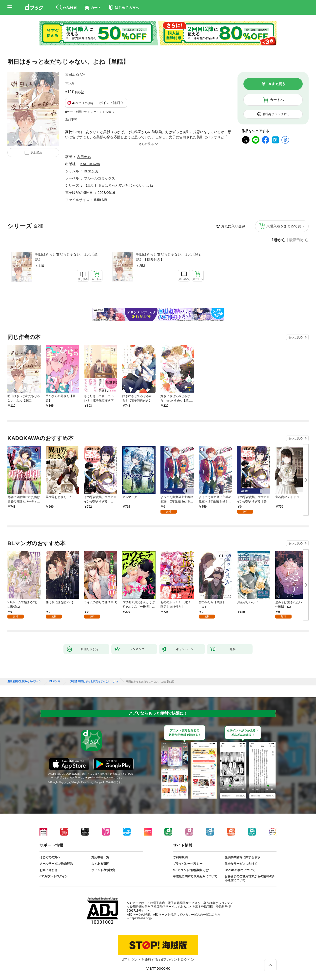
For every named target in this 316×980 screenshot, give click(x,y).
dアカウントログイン (54, 876)
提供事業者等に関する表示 (242, 857)
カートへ (277, 100)
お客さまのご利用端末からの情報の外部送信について (250, 878)
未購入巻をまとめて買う (285, 226)
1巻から (279, 240)
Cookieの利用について (240, 870)
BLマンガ (91, 171)
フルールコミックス (99, 178)
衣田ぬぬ (72, 75)
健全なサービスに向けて (241, 864)
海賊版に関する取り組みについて (195, 876)
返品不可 (71, 120)
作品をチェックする (276, 114)
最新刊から (299, 240)
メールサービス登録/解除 (56, 864)
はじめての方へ (50, 857)
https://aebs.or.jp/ (141, 918)
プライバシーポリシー (188, 864)
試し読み (37, 153)
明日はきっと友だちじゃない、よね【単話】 (66, 257)
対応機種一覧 (100, 857)
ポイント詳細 (110, 103)
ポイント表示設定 (103, 870)
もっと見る (296, 337)
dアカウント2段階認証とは (191, 870)
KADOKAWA (90, 164)
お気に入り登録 (233, 226)
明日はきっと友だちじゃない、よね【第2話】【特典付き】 (168, 257)
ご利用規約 (180, 857)
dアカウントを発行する (140, 960)
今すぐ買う (277, 84)
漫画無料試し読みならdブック (24, 681)
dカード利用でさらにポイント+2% (88, 112)
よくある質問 (100, 864)
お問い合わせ (48, 870)
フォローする (82, 75)
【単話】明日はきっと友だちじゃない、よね (118, 185)
